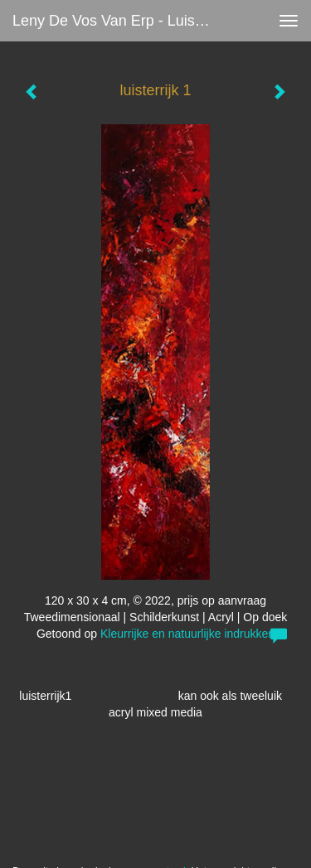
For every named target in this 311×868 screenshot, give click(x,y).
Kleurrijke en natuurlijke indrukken (187, 634)
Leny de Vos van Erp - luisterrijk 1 (119, 21)
